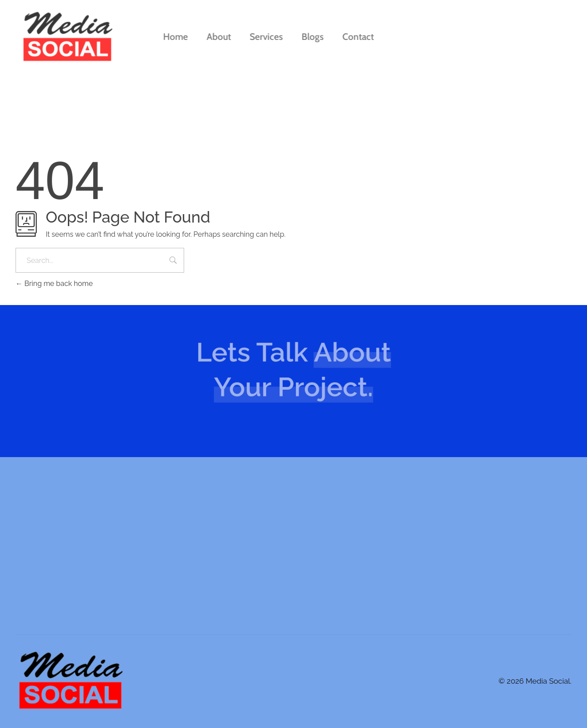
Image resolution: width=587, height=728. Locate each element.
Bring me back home (54, 284)
